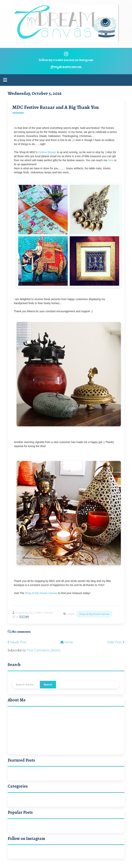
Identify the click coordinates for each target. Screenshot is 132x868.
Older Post (115, 642)
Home (67, 642)
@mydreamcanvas (66, 67)
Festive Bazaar (47, 152)
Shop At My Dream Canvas (41, 593)
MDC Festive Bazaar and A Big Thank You (56, 107)
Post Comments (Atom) (44, 650)
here (110, 160)
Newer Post (17, 642)
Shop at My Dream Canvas (94, 614)
